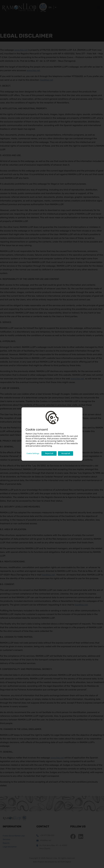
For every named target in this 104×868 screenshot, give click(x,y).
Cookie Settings (33, 453)
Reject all (49, 453)
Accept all (66, 453)
